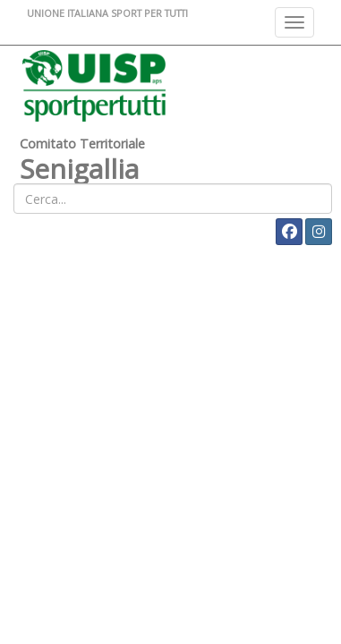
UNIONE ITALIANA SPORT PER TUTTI (107, 13)
